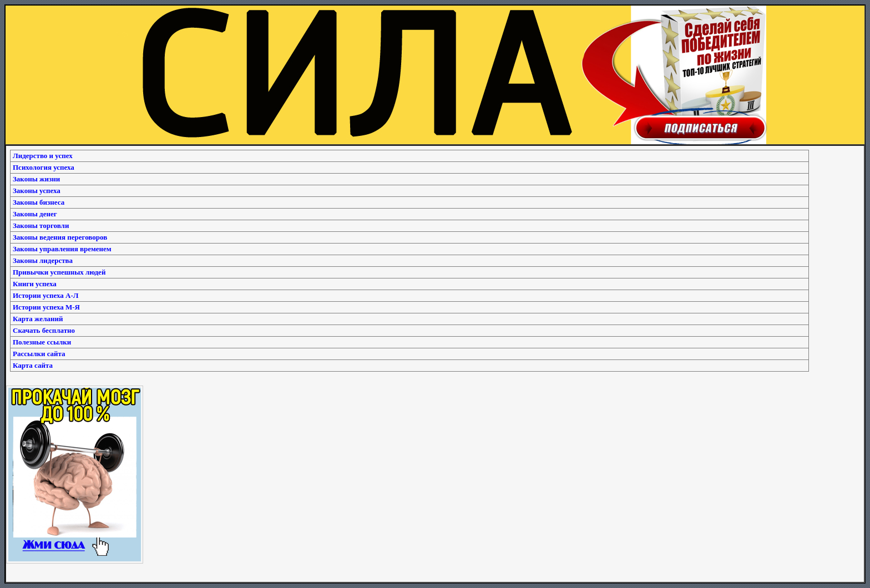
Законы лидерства (43, 260)
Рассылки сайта (39, 354)
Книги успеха (35, 284)
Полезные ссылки (42, 342)
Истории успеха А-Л (45, 295)
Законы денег (35, 214)
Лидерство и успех (43, 156)
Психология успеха (44, 167)
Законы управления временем (62, 249)
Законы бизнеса (39, 202)
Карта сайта (33, 365)
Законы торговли (41, 225)
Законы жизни (36, 179)
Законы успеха (37, 191)
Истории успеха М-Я (46, 307)
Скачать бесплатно (44, 330)
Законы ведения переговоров (60, 237)
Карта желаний (38, 319)
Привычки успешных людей (59, 272)
